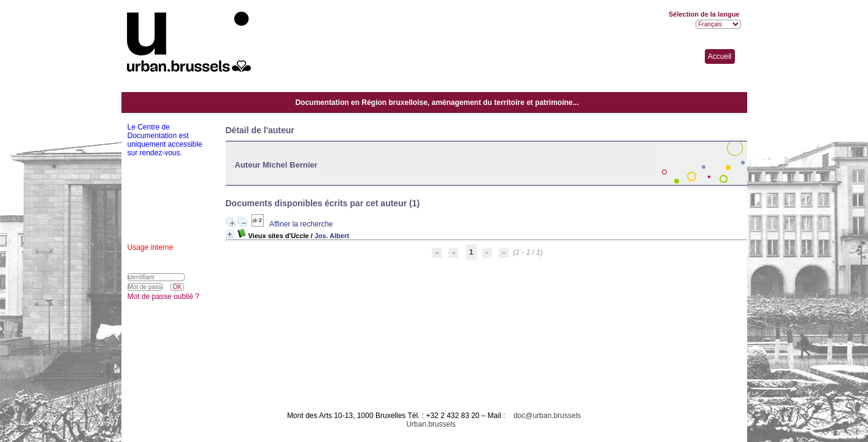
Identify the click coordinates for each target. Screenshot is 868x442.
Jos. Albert (332, 236)
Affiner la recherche (301, 224)
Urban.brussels (431, 424)
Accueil (720, 56)
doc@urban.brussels (547, 416)
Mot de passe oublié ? (163, 297)
